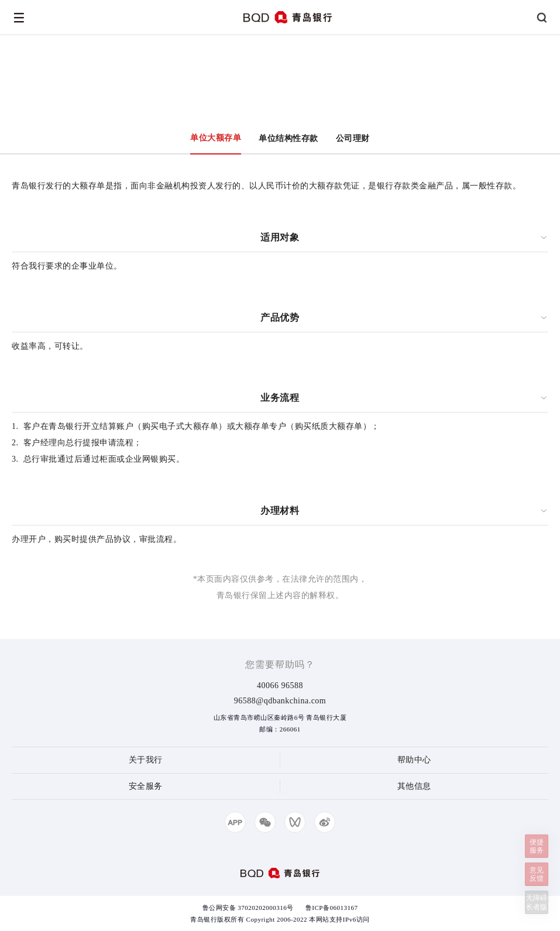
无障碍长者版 (537, 902)
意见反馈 (537, 874)
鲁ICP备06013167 (332, 908)
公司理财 (353, 138)
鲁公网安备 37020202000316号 (248, 908)
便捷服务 (537, 846)
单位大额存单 (216, 138)
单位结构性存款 (288, 138)
